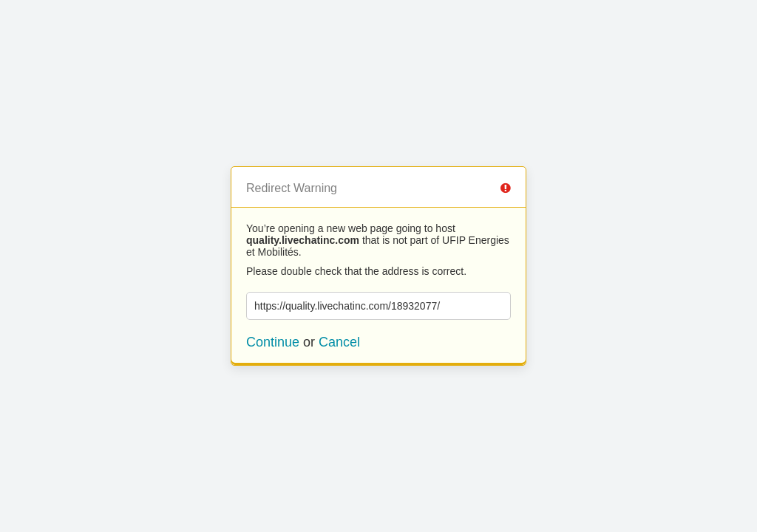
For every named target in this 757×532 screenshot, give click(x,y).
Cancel (339, 342)
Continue (273, 342)
